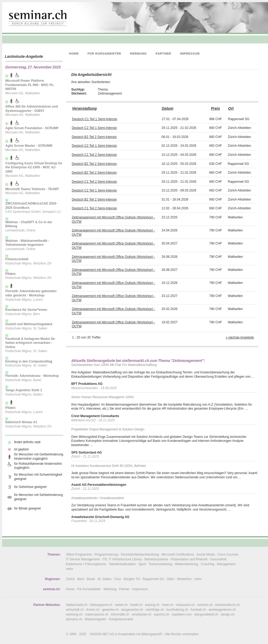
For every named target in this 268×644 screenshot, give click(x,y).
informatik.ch (120, 614)
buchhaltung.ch (177, 610)
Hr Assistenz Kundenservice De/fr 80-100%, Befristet (109, 466)
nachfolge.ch (155, 610)
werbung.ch (74, 614)
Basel (91, 579)
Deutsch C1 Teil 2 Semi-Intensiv (94, 155)
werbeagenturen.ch (222, 610)
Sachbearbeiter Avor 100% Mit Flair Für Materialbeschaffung (114, 365)
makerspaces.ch (97, 614)
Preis (215, 108)
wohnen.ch (205, 605)
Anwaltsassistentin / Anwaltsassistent (97, 498)
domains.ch (74, 619)
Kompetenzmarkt (121, 619)
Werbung (110, 589)
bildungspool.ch (101, 605)
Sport (142, 564)
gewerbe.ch (110, 610)
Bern (81, 579)
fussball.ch (198, 610)
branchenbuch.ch (228, 605)
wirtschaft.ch (75, 610)
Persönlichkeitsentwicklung (140, 555)
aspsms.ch (162, 614)
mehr (70, 569)
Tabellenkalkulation (122, 564)
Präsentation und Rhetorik (189, 559)
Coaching (208, 564)
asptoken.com (182, 614)
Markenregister (95, 619)
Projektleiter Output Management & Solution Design (108, 429)
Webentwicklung (187, 564)
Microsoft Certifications (178, 555)
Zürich (70, 579)
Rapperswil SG (153, 579)
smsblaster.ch (142, 614)
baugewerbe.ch (132, 610)
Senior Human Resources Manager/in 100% (102, 397)
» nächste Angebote (240, 337)
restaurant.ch (185, 605)
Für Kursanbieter (89, 589)
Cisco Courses (228, 555)
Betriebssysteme (156, 559)
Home (70, 589)
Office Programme (79, 555)
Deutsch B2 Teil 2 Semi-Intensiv (94, 137)
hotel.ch (168, 605)
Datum (167, 108)
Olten (171, 579)
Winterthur (184, 579)
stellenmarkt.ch (77, 605)
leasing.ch (152, 605)
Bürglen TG (132, 579)
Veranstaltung (84, 108)
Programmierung (106, 555)
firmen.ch (93, 610)
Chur (118, 579)
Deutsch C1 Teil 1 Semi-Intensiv (95, 119)
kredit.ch (136, 605)
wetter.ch (121, 605)
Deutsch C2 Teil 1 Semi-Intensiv (94, 128)
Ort (231, 108)
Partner (124, 589)
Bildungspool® (152, 634)
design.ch (227, 614)
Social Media (206, 555)
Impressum (140, 589)
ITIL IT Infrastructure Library (122, 559)
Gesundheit (218, 559)
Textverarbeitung (160, 564)
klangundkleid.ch (206, 614)
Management (226, 564)
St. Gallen (105, 579)
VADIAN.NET (99, 634)
